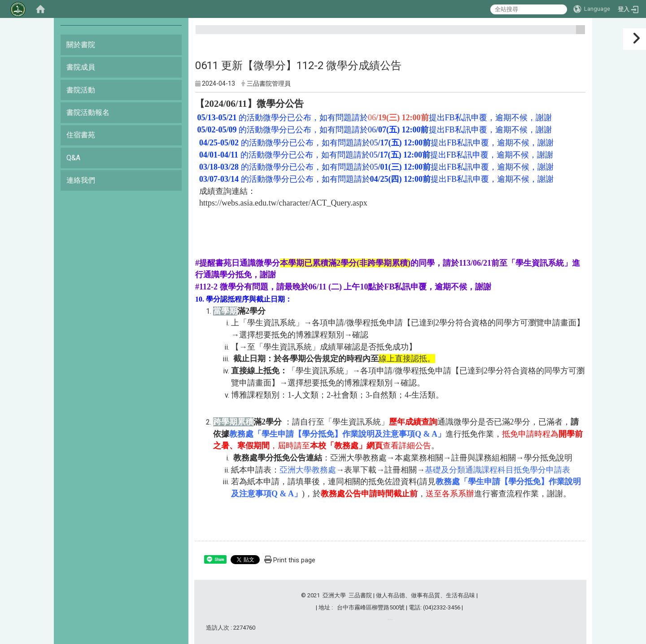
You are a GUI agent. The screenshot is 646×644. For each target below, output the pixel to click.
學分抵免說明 (548, 458)
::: (577, 33)
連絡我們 (81, 180)
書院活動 (81, 90)
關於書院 (81, 45)
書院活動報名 (88, 112)
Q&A (73, 158)
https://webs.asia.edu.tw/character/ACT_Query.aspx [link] (283, 203)
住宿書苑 (81, 135)
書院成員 (81, 67)
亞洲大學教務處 (358, 458)
